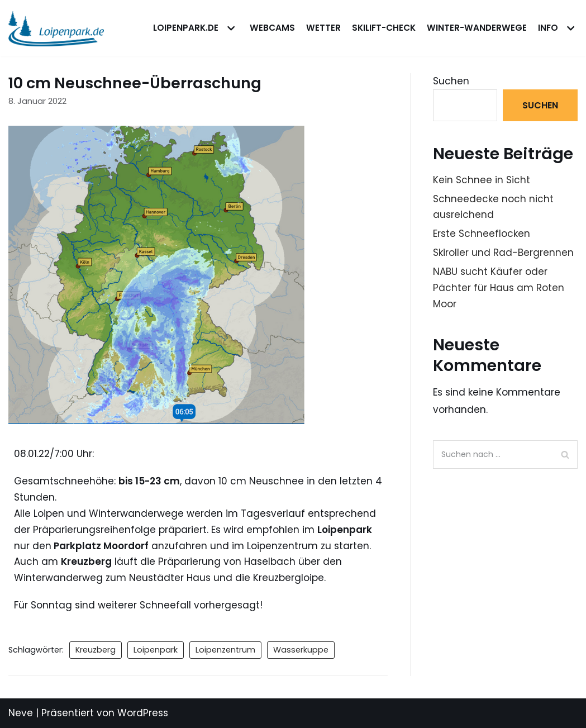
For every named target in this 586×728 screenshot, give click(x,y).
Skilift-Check (384, 28)
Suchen (451, 81)
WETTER (323, 28)
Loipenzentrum (225, 650)
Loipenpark (156, 650)
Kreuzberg (96, 650)
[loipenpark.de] (56, 28)
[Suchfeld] (505, 455)
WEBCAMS (272, 28)
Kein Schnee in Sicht (482, 180)
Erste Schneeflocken (482, 234)
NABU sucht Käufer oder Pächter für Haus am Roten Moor (499, 288)
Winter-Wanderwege (477, 28)
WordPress (143, 713)
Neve (21, 713)
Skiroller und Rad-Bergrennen (503, 253)
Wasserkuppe (301, 650)
